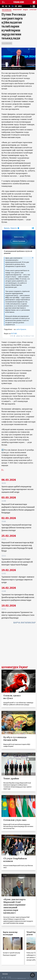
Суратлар (33, 10)
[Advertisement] (18, 645)
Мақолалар (17, 10)
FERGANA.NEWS (19, 2)
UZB (16, 6)
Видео (26, 10)
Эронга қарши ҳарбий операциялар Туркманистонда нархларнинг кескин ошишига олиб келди (17, 489)
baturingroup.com (22, 978)
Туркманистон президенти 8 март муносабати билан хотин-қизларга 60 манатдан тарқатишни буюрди (17, 562)
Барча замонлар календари (10, 933)
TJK (9, 6)
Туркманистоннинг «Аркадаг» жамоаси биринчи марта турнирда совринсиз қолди (18, 580)
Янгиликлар (7, 10)
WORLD (20, 6)
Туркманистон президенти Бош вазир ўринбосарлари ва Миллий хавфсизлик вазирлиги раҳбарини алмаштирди (18, 597)
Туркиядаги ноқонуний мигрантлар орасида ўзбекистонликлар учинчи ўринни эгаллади (16, 528)
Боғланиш (5, 974)
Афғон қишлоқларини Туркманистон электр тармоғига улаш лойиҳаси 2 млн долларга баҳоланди (18, 615)
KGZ (6, 6)
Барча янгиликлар (24, 622)
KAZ (3, 6)
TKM (12, 6)
